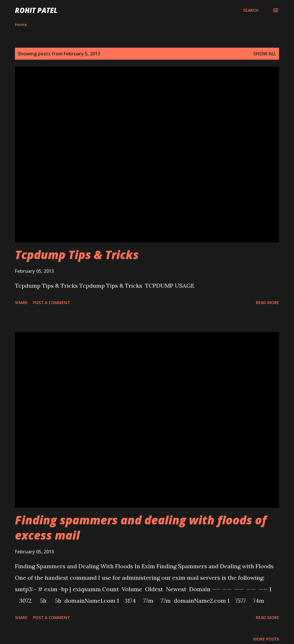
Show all (265, 54)
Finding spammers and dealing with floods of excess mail (141, 528)
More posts (266, 639)
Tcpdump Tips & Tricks (77, 255)
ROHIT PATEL (36, 10)
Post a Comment (52, 302)
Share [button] (21, 302)
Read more (267, 302)
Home (21, 25)
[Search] (251, 10)
